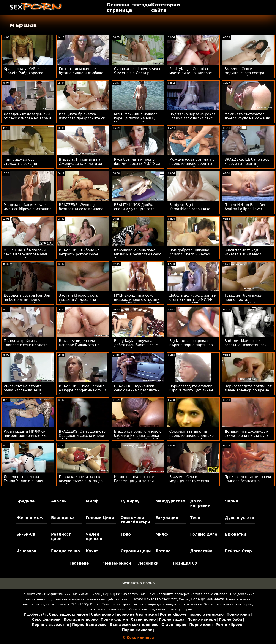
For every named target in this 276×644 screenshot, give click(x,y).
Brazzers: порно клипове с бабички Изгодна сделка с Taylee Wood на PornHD (138, 436)
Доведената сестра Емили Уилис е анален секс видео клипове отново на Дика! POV (24, 483)
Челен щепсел (94, 536)
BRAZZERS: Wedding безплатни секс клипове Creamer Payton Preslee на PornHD (82, 211)
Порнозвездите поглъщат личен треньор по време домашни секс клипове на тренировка (248, 392)
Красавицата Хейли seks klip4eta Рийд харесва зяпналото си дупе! (26, 73)
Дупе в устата (240, 518)
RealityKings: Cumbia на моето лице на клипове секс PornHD (191, 73)
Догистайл (201, 551)
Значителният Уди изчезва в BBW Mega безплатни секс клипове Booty (247, 256)
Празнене (79, 563)
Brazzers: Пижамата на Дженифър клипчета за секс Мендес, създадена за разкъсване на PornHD (82, 166)
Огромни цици (136, 551)
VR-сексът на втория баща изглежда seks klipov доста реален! (22, 390)
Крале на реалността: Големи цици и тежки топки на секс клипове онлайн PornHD (135, 483)
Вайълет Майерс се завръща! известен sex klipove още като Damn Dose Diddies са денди (245, 347)
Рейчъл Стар (238, 551)
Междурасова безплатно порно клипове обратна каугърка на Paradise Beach (192, 166)
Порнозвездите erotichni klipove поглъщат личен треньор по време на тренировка (191, 392)
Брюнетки (235, 534)
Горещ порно (115, 594)
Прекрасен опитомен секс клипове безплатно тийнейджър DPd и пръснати (248, 483)
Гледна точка (66, 551)
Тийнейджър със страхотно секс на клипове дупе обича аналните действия (22, 166)
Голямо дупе (204, 534)
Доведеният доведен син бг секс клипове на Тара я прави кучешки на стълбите (27, 120)
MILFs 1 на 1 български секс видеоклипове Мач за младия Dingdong (25, 254)
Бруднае (26, 501)
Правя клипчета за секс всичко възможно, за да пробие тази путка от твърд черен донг (81, 483)
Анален (59, 501)
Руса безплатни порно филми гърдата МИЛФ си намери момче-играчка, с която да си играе (137, 166)
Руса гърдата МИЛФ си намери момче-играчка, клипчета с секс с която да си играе (25, 438)
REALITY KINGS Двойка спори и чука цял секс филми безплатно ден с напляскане (136, 211)
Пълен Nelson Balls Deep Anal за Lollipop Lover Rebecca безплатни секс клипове (246, 211)
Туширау (130, 501)
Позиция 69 (185, 563)
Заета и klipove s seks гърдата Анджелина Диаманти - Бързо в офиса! (78, 302)
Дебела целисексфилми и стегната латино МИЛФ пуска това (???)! (193, 300)
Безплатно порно (138, 583)
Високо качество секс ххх (154, 599)
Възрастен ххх (57, 594)
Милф (92, 501)
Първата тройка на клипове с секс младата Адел (26, 345)
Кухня (92, 551)
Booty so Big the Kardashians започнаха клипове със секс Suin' (190, 209)
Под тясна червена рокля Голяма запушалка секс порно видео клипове (192, 118)
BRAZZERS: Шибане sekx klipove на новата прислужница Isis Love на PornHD (248, 166)
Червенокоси (117, 563)
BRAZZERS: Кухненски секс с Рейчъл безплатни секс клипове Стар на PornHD (137, 392)
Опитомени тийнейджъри (135, 520)
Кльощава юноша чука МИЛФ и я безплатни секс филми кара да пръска (138, 254)
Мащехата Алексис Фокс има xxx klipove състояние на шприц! (28, 209)
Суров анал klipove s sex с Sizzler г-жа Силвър (138, 71)
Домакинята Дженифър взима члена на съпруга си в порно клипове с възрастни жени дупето (246, 438)
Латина (163, 551)
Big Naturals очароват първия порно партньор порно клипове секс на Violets (191, 347)
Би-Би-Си (26, 534)
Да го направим (200, 503)
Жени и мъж (30, 518)
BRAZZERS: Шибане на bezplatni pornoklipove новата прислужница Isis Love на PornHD (82, 256)
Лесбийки (148, 563)
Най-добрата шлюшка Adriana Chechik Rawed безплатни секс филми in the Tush (192, 256)
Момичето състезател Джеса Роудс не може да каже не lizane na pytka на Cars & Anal (248, 120)
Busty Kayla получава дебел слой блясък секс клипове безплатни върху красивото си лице (138, 347)
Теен (195, 518)
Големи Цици (100, 518)
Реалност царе (61, 536)
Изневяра (26, 551)
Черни (231, 501)
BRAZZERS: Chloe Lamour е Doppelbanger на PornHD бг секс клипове (82, 390)
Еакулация (167, 518)
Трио (126, 534)
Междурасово (170, 501)
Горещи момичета (208, 599)
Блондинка (63, 518)
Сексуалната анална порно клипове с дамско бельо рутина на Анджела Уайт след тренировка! (193, 438)
